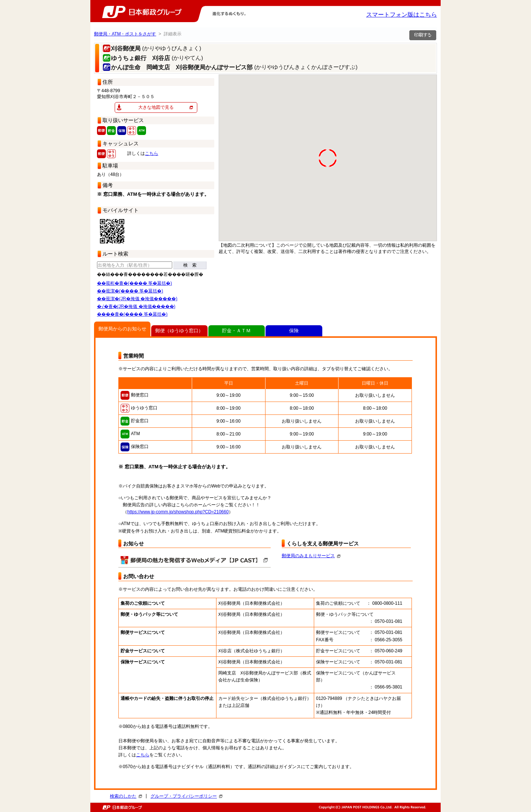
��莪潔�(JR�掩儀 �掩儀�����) (137, 299)
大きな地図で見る (156, 107)
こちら (152, 153)
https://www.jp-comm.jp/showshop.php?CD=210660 (178, 512)
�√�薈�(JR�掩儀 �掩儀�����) (136, 306)
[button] (229, 135)
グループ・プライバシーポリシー (186, 796)
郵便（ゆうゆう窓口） (179, 331)
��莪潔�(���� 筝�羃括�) (130, 291)
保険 (294, 331)
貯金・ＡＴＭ (236, 331)
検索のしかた (126, 796)
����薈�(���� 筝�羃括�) (132, 314)
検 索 (190, 265)
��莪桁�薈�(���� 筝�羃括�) (134, 283)
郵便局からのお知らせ (122, 329)
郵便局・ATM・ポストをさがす (125, 34)
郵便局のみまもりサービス (311, 556)
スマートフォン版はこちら (402, 15)
